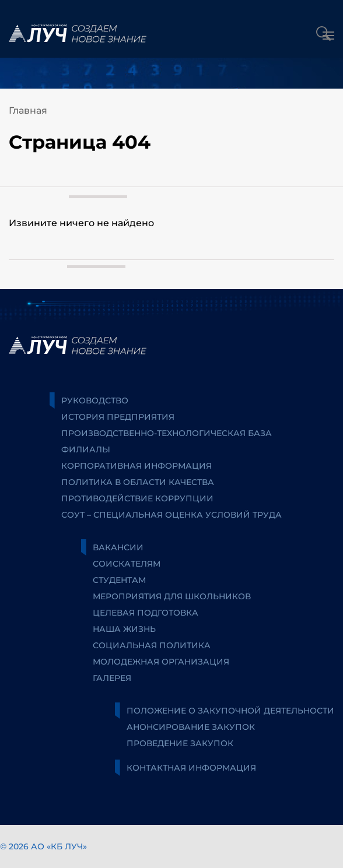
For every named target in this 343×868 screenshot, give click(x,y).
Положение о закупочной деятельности (230, 711)
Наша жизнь (124, 629)
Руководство (95, 400)
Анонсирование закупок (191, 727)
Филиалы (86, 449)
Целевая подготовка (146, 613)
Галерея (112, 678)
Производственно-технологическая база (167, 433)
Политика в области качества (138, 482)
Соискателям (127, 564)
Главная (28, 110)
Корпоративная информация (136, 466)
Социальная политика (152, 645)
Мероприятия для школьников (172, 596)
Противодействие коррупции (137, 498)
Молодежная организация (161, 662)
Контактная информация (191, 768)
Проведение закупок (180, 743)
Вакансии (118, 547)
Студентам (119, 580)
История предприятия (118, 417)
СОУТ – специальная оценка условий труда (171, 515)
